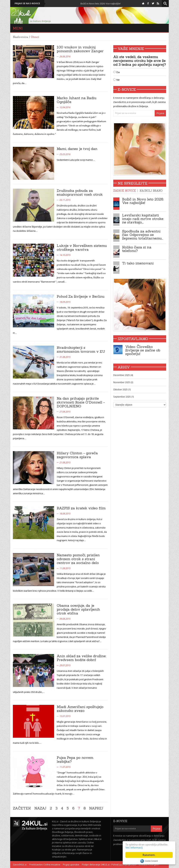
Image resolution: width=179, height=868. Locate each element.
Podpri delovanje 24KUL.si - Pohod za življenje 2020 (109, 864)
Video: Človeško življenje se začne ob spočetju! (143, 350)
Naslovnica (20, 37)
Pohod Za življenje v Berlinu (81, 296)
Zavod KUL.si (20, 864)
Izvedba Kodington (149, 864)
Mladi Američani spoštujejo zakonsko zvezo (80, 709)
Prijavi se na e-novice (27, 3)
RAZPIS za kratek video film (81, 508)
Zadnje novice (125, 191)
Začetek (22, 808)
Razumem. (149, 855)
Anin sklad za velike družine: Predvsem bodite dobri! (81, 658)
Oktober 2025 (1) (122, 389)
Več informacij (134, 848)
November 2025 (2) (123, 382)
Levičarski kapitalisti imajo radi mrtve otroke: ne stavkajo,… (143, 219)
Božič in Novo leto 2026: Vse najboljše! (103, 4)
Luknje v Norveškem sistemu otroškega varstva (82, 247)
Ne (116, 80)
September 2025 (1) (124, 397)
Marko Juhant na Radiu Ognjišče (77, 100)
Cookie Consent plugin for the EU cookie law (149, 861)
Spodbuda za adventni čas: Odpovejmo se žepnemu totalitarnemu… (143, 235)
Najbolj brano (151, 191)
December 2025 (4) (123, 375)
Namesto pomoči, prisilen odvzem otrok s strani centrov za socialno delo (78, 559)
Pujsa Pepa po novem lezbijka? (75, 759)
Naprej (96, 808)
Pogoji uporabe (71, 864)
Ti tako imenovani (138, 263)
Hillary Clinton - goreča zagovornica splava (77, 455)
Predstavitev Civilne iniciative (45, 864)
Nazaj (40, 808)
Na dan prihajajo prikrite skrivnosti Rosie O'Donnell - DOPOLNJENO (81, 402)
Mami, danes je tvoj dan (77, 149)
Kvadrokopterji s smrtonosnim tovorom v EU (81, 349)
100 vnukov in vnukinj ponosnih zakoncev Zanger (80, 49)
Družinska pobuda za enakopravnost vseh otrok (80, 192)
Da (116, 72)
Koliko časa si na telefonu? (137, 249)
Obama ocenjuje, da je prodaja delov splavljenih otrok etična (78, 609)
